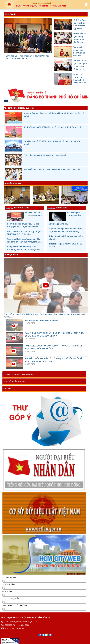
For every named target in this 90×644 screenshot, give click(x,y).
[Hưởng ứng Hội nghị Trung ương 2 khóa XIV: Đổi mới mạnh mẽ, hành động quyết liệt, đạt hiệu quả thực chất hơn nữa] (23, 51)
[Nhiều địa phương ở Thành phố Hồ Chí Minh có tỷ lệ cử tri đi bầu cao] (36, 51)
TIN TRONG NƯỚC (17, 208)
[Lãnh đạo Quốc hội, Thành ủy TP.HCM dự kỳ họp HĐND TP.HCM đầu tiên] (19, 51)
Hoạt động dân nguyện (14, 381)
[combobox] (44, 581)
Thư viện (8, 388)
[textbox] (44, 581)
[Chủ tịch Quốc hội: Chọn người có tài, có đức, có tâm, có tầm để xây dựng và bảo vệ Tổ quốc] (32, 51)
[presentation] (5, 196)
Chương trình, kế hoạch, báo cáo (19, 374)
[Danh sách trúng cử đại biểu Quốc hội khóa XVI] (28, 51)
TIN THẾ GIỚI (57, 208)
